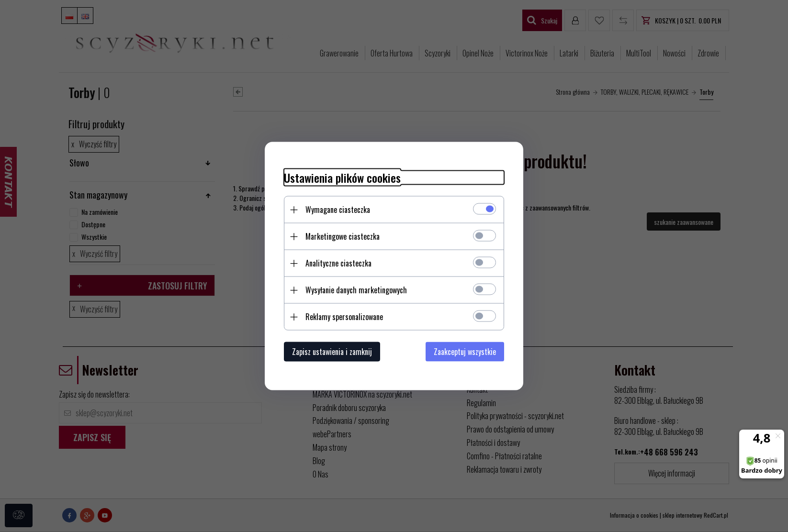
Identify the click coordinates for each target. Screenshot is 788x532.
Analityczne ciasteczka (338, 263)
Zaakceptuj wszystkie (465, 352)
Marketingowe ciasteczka (343, 236)
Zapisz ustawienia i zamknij (332, 352)
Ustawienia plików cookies (342, 178)
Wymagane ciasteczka (338, 210)
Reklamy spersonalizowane (344, 317)
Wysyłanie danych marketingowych (356, 290)
